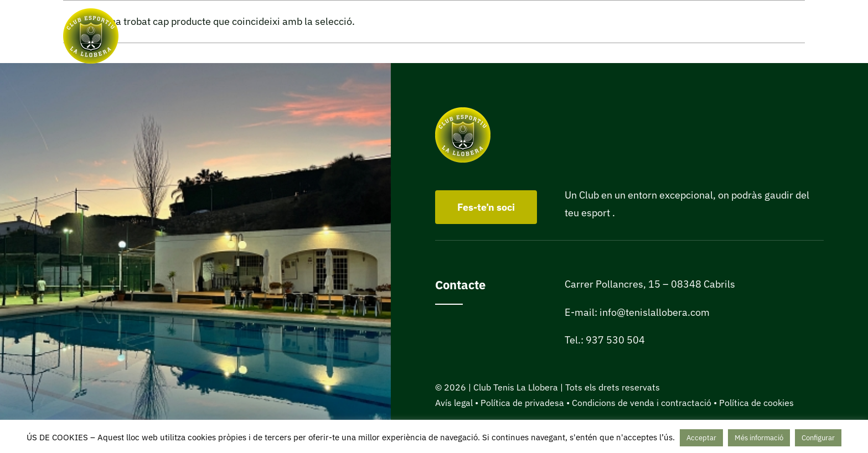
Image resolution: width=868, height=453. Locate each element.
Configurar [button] (818, 438)
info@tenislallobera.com (655, 312)
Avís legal (454, 403)
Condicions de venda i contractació (642, 403)
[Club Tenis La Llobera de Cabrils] (91, 13)
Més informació (759, 438)
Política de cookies (756, 403)
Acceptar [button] (701, 438)
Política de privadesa (522, 403)
